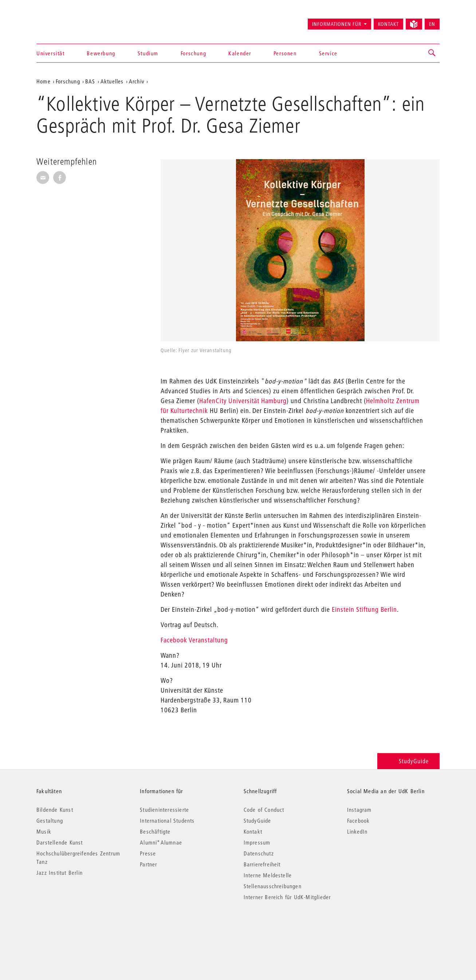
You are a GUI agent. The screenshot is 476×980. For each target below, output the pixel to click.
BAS (90, 81)
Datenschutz (259, 853)
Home (44, 81)
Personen (285, 53)
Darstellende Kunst (60, 842)
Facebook (359, 820)
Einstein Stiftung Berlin (364, 609)
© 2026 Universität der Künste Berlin (74, 928)
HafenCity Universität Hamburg (243, 401)
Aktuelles (112, 81)
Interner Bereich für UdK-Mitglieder (287, 897)
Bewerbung (101, 53)
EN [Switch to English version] (432, 24)
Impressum (257, 842)
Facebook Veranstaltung (195, 640)
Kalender (240, 53)
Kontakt (388, 24)
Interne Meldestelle (268, 875)
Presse (148, 853)
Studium (148, 53)
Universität (51, 53)
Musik (44, 831)
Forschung (193, 53)
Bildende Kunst (55, 810)
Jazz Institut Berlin (60, 873)
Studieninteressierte (164, 810)
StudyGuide (408, 761)
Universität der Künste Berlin (65, 21)
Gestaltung (50, 820)
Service (328, 53)
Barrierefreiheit (262, 864)
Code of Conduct (264, 810)
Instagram (359, 810)
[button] (432, 53)
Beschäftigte (155, 831)
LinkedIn (357, 831)
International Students (167, 820)
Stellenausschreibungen (273, 886)
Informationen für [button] (337, 24)
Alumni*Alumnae (161, 842)
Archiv (137, 81)
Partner (148, 864)
